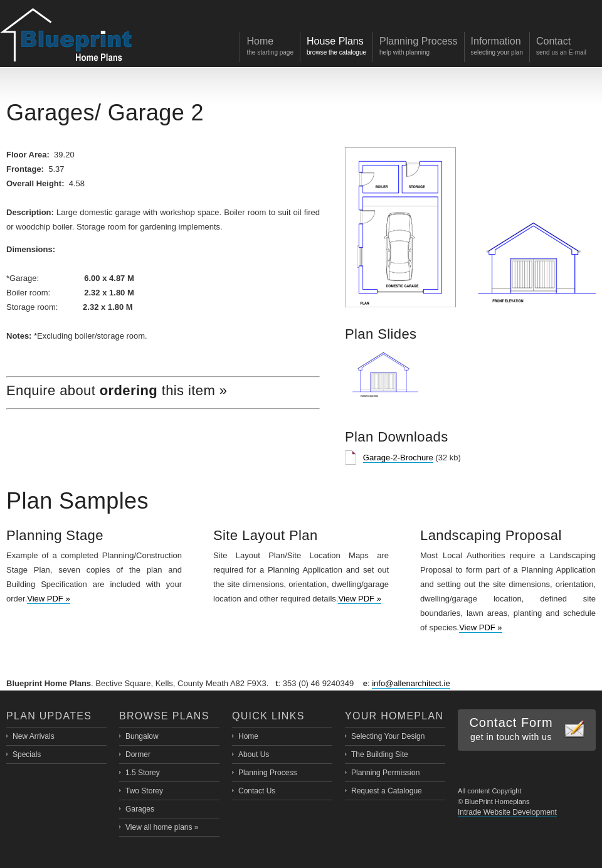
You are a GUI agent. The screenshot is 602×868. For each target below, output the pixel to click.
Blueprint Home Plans (66, 36)
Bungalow (142, 736)
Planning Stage (55, 535)
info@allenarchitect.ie (411, 683)
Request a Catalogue (387, 791)
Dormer (138, 754)
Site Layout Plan (266, 535)
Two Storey (144, 791)
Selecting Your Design (388, 736)
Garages (50, 113)
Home (248, 736)
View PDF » (48, 599)
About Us (254, 754)
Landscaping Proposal (491, 535)
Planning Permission (385, 773)
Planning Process (267, 773)
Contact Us (257, 791)
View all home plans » (162, 827)
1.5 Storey (143, 773)
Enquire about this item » (117, 390)
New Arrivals (34, 736)
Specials (27, 754)
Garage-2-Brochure (398, 458)
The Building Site (380, 754)
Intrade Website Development (507, 812)
